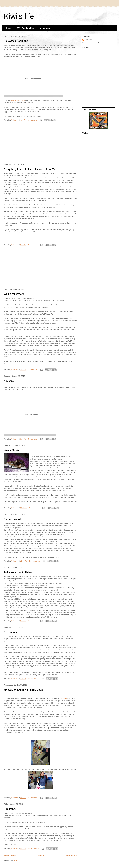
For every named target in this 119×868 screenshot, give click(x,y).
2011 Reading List (25, 28)
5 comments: (33, 439)
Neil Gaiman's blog (18, 100)
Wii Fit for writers (14, 294)
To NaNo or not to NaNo (18, 572)
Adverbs (9, 381)
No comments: (35, 508)
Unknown (89, 40)
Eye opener (10, 632)
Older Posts (71, 855)
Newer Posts (10, 855)
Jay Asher (63, 698)
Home (8, 28)
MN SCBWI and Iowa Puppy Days (23, 690)
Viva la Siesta (12, 450)
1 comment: (33, 120)
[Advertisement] (40, 143)
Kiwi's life (19, 16)
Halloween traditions (16, 41)
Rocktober (10, 809)
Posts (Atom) (18, 861)
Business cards (13, 519)
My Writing (45, 28)
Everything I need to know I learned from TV (30, 169)
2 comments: (33, 245)
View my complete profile (91, 43)
